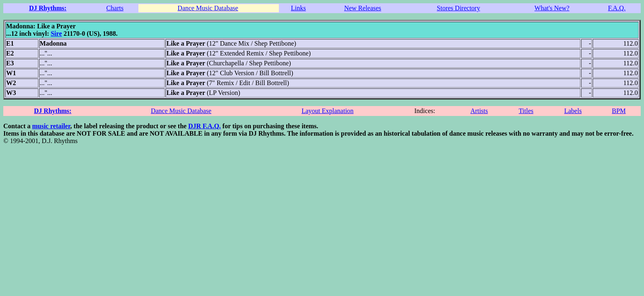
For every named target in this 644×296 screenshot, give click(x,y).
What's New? (552, 8)
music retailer (51, 126)
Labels (573, 111)
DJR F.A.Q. (204, 126)
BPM (619, 111)
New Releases (363, 8)
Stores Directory (459, 8)
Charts (115, 8)
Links (298, 8)
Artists (479, 111)
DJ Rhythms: (48, 8)
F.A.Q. (617, 8)
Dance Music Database (208, 8)
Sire (56, 34)
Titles (526, 111)
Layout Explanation (328, 111)
